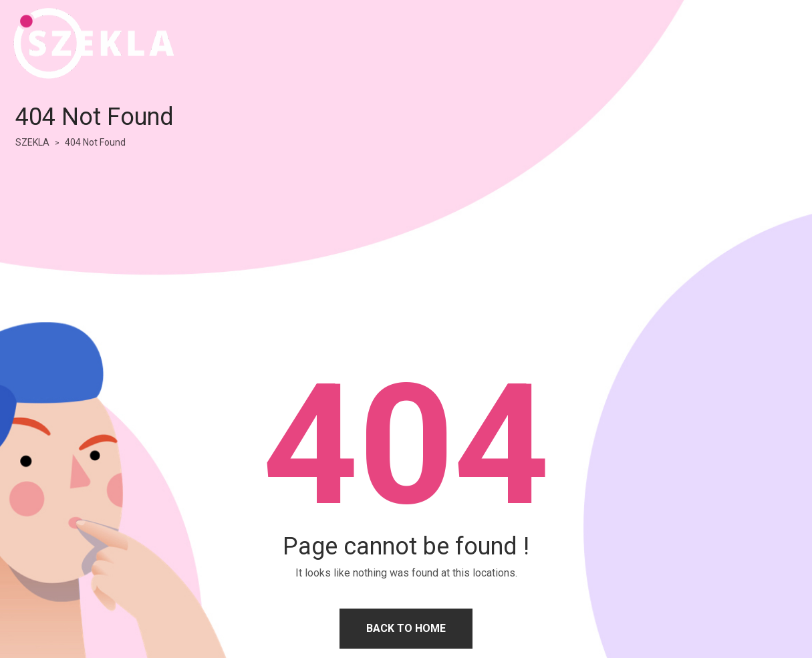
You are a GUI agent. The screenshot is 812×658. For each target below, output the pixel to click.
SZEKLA (32, 142)
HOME (720, 43)
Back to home (406, 628)
